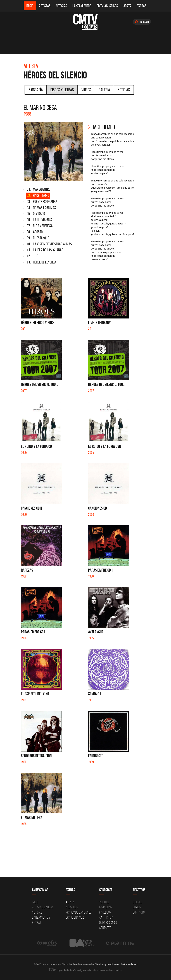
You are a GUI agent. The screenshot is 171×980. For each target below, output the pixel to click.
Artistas (45, 6)
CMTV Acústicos (107, 6)
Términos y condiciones (107, 964)
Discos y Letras (62, 90)
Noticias (61, 6)
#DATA (127, 6)
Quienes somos (108, 923)
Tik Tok (106, 917)
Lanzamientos (82, 6)
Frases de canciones (79, 912)
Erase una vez (75, 917)
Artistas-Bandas (43, 907)
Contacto (105, 928)
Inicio (30, 6)
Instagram (106, 907)
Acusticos (72, 907)
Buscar (142, 22)
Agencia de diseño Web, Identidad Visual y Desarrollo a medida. (85, 970)
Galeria (104, 90)
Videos (86, 90)
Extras (142, 6)
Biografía (36, 90)
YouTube (104, 902)
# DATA (70, 902)
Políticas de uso (129, 964)
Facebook (105, 912)
